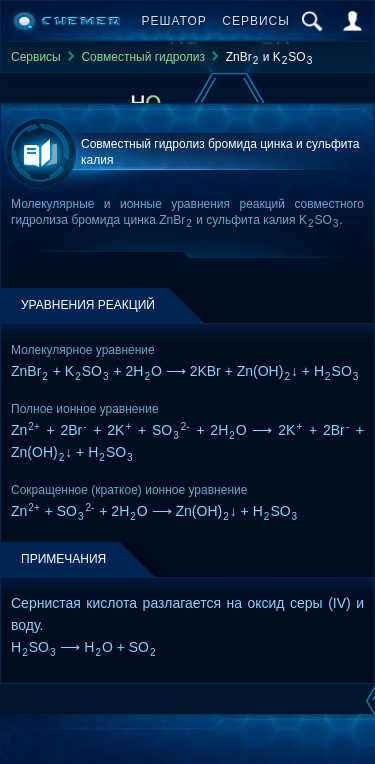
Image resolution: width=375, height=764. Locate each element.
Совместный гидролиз (143, 57)
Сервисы (256, 21)
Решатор (174, 21)
